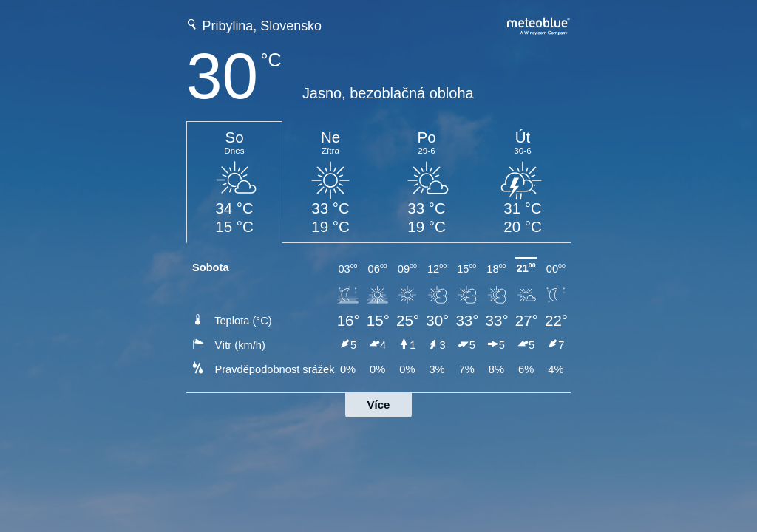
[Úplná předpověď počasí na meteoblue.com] (539, 25)
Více (379, 405)
